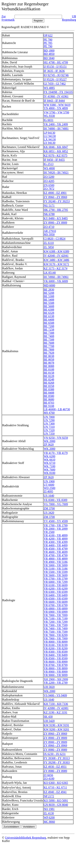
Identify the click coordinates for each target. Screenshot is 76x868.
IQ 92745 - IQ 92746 (56, 75)
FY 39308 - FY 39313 (57, 758)
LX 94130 (50, 139)
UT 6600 (49, 485)
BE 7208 (49, 326)
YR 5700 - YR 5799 (56, 579)
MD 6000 (49, 285)
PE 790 (48, 46)
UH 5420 (49, 721)
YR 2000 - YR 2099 (56, 529)
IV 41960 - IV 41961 (56, 96)
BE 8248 (49, 379)
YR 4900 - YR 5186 (56, 562)
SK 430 (48, 717)
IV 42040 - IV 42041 (56, 256)
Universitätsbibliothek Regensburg (25, 838)
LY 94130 (50, 143)
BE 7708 (49, 346)
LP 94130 (49, 133)
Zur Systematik (8, 18)
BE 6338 (49, 316)
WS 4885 (49, 88)
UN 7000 (49, 417)
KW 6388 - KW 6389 (56, 251)
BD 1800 (49, 51)
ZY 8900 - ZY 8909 (55, 223)
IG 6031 (49, 120)
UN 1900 (49, 481)
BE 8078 (49, 363)
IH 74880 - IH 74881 (56, 129)
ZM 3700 (49, 508)
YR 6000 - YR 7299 (56, 582)
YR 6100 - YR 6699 (56, 585)
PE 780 (48, 40)
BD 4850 (49, 54)
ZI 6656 (48, 775)
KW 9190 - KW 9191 (56, 725)
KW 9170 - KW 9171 (56, 264)
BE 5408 (49, 300)
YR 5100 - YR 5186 (56, 569)
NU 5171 (49, 206)
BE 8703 (49, 403)
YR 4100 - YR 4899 (56, 535)
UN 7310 (49, 427)
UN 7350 (49, 434)
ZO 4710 (49, 227)
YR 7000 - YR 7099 (56, 615)
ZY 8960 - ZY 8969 (55, 197)
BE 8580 (49, 396)
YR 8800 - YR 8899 (56, 668)
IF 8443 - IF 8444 (54, 101)
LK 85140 (50, 273)
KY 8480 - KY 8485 (56, 218)
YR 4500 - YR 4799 (56, 549)
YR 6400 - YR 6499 (56, 595)
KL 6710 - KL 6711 (55, 787)
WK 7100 (50, 466)
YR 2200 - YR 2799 (56, 683)
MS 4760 (49, 413)
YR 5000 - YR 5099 (56, 565)
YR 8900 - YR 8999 (56, 672)
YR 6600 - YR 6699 (56, 602)
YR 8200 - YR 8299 (56, 648)
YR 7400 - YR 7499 (56, 628)
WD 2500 (50, 488)
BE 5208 (49, 293)
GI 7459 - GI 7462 (55, 84)
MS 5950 (49, 234)
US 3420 (49, 513)
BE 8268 (49, 383)
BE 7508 (49, 339)
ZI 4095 (48, 491)
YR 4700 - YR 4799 (56, 555)
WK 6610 (50, 460)
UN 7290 (49, 420)
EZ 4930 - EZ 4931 (55, 767)
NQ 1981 (49, 809)
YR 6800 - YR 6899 (56, 609)
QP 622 (48, 35)
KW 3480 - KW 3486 (56, 260)
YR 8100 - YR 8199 (56, 645)
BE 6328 (49, 313)
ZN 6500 (49, 185)
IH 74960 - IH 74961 (56, 277)
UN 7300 (49, 424)
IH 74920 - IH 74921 (56, 172)
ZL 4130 (49, 813)
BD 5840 (49, 58)
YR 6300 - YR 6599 (56, 592)
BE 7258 (49, 330)
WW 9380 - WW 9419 (57, 105)
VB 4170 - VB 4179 (56, 453)
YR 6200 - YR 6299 (56, 589)
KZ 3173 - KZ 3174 (56, 268)
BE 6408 (49, 320)
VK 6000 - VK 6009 (56, 281)
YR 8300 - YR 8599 (56, 652)
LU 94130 (50, 136)
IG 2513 (49, 164)
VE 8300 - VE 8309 (56, 500)
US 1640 (49, 496)
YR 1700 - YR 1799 (56, 525)
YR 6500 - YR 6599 (56, 599)
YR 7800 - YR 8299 (56, 635)
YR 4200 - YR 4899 (56, 539)
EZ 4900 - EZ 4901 (55, 193)
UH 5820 (49, 687)
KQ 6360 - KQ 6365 (56, 783)
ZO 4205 (49, 181)
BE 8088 (49, 366)
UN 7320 (49, 430)
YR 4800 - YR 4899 (56, 559)
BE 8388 (49, 389)
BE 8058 (49, 359)
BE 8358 (49, 386)
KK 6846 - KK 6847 (56, 147)
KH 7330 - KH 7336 (56, 704)
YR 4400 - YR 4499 (56, 545)
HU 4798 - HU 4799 (56, 62)
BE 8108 (49, 369)
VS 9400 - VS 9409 (55, 695)
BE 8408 (49, 393)
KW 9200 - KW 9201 (56, 729)
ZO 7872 (49, 189)
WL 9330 (49, 116)
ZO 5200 (49, 177)
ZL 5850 (49, 247)
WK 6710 (50, 463)
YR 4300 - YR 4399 (56, 542)
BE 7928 (49, 353)
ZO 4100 (49, 778)
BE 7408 (49, 336)
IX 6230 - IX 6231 (55, 754)
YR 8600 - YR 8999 (56, 662)
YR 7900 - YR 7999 (56, 638)
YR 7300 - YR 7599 (56, 625)
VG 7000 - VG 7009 (56, 504)
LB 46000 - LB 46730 (57, 409)
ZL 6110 (49, 243)
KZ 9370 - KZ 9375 (56, 155)
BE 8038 (49, 356)
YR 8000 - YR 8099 (56, 642)
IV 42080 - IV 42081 (56, 708)
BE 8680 (49, 399)
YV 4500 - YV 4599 (56, 521)
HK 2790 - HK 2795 (56, 210)
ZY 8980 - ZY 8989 (55, 750)
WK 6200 (50, 456)
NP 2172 (49, 796)
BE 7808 (49, 349)
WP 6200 (49, 817)
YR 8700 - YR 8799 (56, 665)
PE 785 (48, 43)
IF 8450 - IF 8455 (54, 160)
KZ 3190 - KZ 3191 (56, 712)
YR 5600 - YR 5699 (56, 575)
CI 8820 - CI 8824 (55, 239)
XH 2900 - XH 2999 (56, 679)
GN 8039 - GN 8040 (56, 805)
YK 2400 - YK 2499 (56, 124)
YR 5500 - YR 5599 (56, 572)
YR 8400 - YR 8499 (56, 655)
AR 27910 (50, 231)
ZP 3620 (49, 444)
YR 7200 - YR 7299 (56, 622)
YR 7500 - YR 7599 (56, 632)
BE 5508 (49, 303)
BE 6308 (49, 310)
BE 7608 (49, 343)
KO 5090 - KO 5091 (56, 800)
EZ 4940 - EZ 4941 (55, 792)
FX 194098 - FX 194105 (58, 92)
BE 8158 (49, 373)
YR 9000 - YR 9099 (56, 675)
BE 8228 (49, 376)
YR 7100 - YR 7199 (56, 618)
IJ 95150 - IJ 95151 (55, 67)
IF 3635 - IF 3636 (54, 71)
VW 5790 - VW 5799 (56, 112)
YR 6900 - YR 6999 (56, 612)
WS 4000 (49, 168)
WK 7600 (50, 470)
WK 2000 (50, 441)
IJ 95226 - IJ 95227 (55, 79)
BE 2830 (49, 290)
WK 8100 (50, 473)
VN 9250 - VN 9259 (56, 438)
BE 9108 (49, 406)
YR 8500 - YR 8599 (56, 658)
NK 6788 (49, 214)
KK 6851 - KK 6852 (56, 151)
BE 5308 (49, 296)
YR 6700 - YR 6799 (56, 605)
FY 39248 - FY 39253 (57, 201)
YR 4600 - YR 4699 (56, 552)
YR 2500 (49, 532)
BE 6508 (49, 323)
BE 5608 (49, 306)
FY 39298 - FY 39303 (57, 762)
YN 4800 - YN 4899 (56, 108)
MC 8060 (49, 822)
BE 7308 (49, 333)
